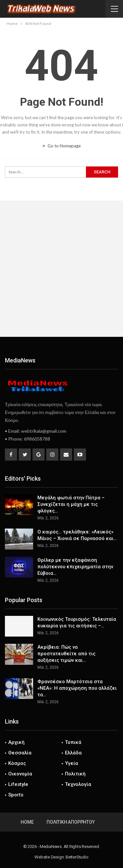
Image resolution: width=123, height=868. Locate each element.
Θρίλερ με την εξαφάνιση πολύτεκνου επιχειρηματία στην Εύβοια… (75, 567)
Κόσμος (17, 763)
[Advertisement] (61, 269)
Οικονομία (20, 774)
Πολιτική (75, 774)
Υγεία (72, 763)
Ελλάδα (73, 753)
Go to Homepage (62, 146)
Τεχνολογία (78, 784)
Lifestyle (18, 784)
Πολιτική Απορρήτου (71, 822)
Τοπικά (73, 742)
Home (27, 822)
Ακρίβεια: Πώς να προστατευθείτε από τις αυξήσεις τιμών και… (66, 654)
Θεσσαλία (20, 753)
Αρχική (16, 742)
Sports (16, 795)
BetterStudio (77, 857)
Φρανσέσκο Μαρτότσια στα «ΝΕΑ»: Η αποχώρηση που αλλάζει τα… (77, 688)
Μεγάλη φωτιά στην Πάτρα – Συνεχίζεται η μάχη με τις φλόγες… (71, 504)
